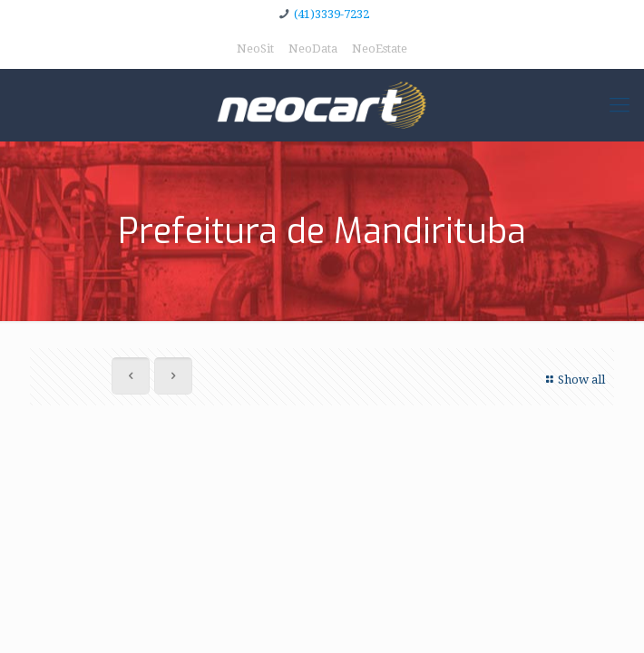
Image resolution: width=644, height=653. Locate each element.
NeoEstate (380, 49)
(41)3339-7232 (332, 14)
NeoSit (255, 49)
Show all (573, 380)
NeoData (313, 49)
